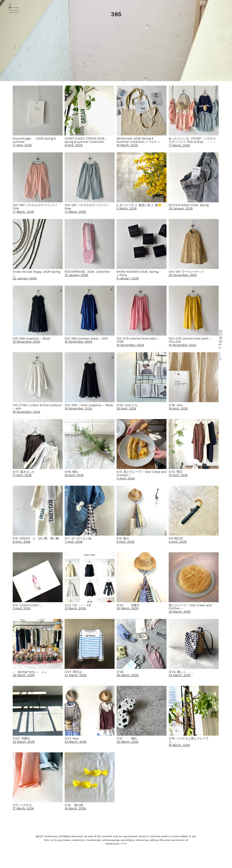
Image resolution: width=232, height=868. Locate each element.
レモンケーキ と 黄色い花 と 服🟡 (139, 205)
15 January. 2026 (76, 275)
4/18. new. (176, 405)
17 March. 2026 (179, 145)
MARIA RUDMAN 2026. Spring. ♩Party (138, 273)
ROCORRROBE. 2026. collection (87, 272)
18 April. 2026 (178, 408)
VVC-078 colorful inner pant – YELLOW (190, 340)
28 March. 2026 (24, 675)
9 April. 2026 (74, 145)
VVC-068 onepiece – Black (31, 339)
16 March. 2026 (75, 808)
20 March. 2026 (127, 742)
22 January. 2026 (25, 278)
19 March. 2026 (127, 145)
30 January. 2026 (181, 208)
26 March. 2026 (127, 675)
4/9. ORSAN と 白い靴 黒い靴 (36, 538)
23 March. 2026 (24, 742)
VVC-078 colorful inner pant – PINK (138, 340)
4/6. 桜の (123, 538)
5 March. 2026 (127, 208)
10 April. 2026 (178, 475)
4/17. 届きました (24, 472)
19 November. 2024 (26, 342)
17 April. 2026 (22, 145)
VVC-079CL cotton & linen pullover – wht (37, 407)
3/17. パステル (22, 805)
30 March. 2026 (127, 608)
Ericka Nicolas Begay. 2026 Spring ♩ (36, 273)
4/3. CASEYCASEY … (27, 605)
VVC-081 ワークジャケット (187, 272)
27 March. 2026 (76, 675)
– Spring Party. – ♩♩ (30, 672)
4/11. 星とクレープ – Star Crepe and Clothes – (141, 473)
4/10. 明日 (176, 472)
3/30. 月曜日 (128, 605)
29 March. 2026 (180, 612)
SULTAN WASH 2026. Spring (189, 205)
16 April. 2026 (74, 475)
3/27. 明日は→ (75, 672)
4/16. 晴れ (71, 472)
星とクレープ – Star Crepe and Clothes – (190, 607)
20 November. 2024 (183, 275)
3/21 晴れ (127, 738)
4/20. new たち (127, 405)
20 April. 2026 (126, 408)
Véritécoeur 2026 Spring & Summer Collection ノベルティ (138, 140)
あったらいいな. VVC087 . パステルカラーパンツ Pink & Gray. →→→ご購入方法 (192, 142)
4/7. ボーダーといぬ (78, 538)
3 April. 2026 (22, 608)
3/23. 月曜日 (21, 738)
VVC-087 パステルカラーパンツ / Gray (87, 207)
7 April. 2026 (74, 542)
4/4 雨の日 (176, 538)
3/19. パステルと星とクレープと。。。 (189, 740)
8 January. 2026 (128, 278)
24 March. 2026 (180, 675)
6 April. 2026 (125, 542)
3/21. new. (72, 738)
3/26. (120, 672)
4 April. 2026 (178, 542)
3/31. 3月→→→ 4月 (78, 605)
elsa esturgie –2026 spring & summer (34, 140)
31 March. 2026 (75, 608)
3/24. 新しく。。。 (182, 672)
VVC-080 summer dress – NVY (86, 339)
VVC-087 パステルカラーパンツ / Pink (35, 207)
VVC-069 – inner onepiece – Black (89, 405)
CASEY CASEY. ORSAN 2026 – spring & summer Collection (86, 140)
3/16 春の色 (74, 805)
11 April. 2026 (126, 478)
